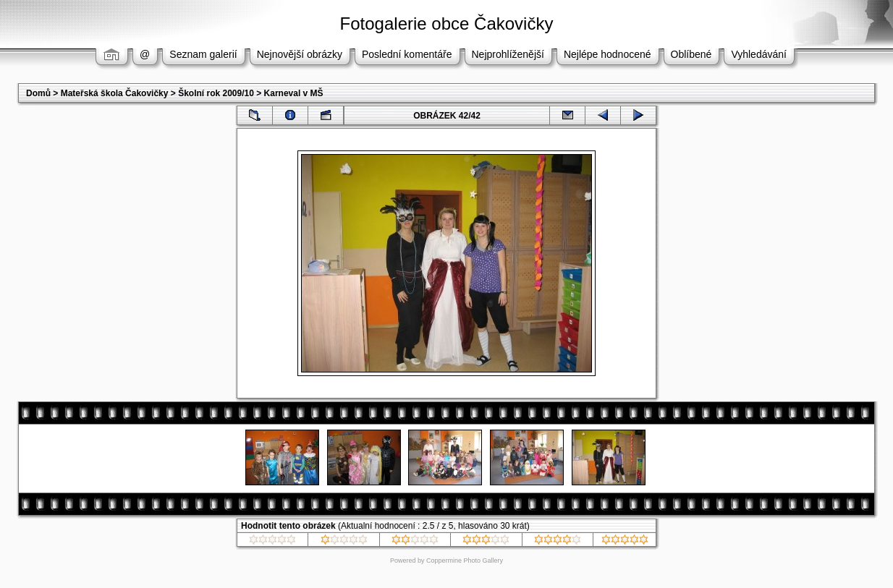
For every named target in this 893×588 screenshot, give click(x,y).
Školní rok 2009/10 (216, 93)
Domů (38, 93)
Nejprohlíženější (508, 54)
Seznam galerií (203, 54)
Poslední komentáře (407, 54)
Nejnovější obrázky (300, 54)
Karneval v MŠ (294, 93)
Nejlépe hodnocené (608, 54)
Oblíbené (691, 54)
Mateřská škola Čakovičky (115, 93)
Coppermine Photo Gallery (465, 561)
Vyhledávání (759, 54)
